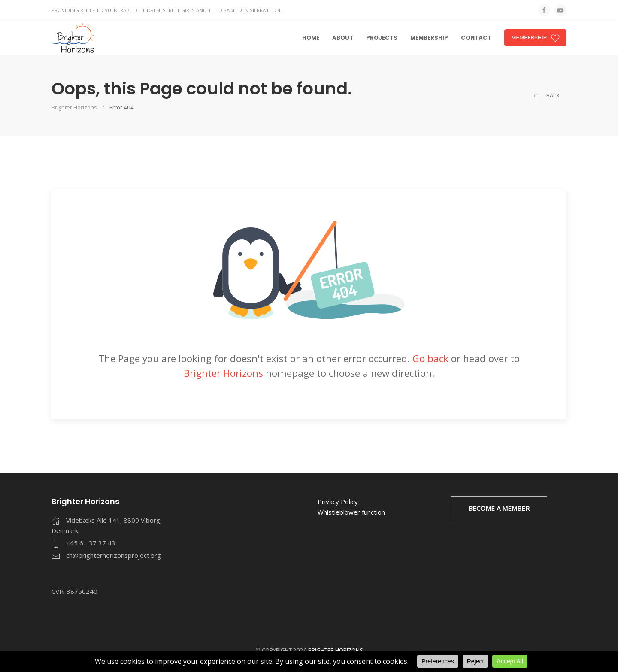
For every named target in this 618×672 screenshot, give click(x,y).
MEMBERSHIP (535, 38)
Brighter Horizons (74, 107)
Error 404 (122, 107)
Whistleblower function (351, 512)
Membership (429, 38)
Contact (476, 38)
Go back (430, 359)
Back (546, 96)
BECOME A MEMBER (499, 508)
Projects (382, 38)
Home (311, 38)
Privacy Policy (338, 502)
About (343, 38)
